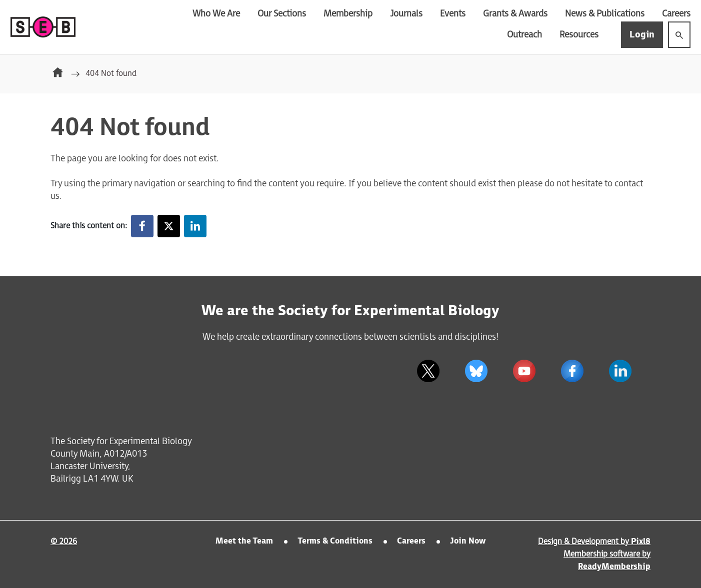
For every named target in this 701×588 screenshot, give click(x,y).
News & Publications (605, 14)
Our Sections (282, 14)
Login (642, 35)
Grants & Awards (515, 14)
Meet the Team (244, 541)
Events (453, 14)
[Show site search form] (679, 35)
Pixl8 (641, 542)
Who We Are (216, 14)
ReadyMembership (614, 567)
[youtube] (524, 371)
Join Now (468, 541)
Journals (406, 14)
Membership (348, 14)
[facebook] (572, 371)
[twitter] (428, 371)
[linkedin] (620, 371)
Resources (579, 35)
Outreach (524, 35)
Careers (676, 14)
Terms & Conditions (335, 541)
